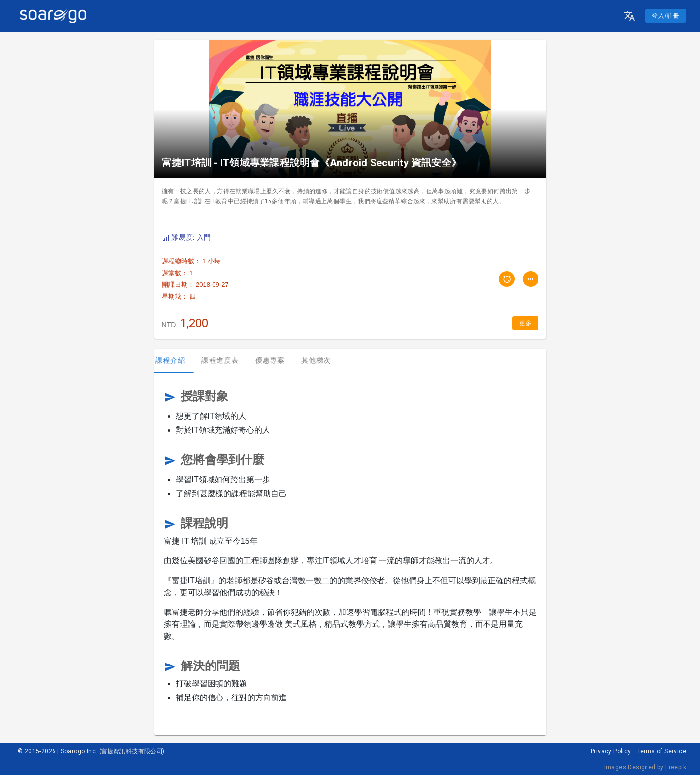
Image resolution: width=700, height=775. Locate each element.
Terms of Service (662, 751)
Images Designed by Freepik (645, 767)
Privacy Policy (611, 751)
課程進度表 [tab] (227, 360)
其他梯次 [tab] (323, 360)
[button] (629, 16)
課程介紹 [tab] (177, 360)
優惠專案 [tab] (277, 360)
